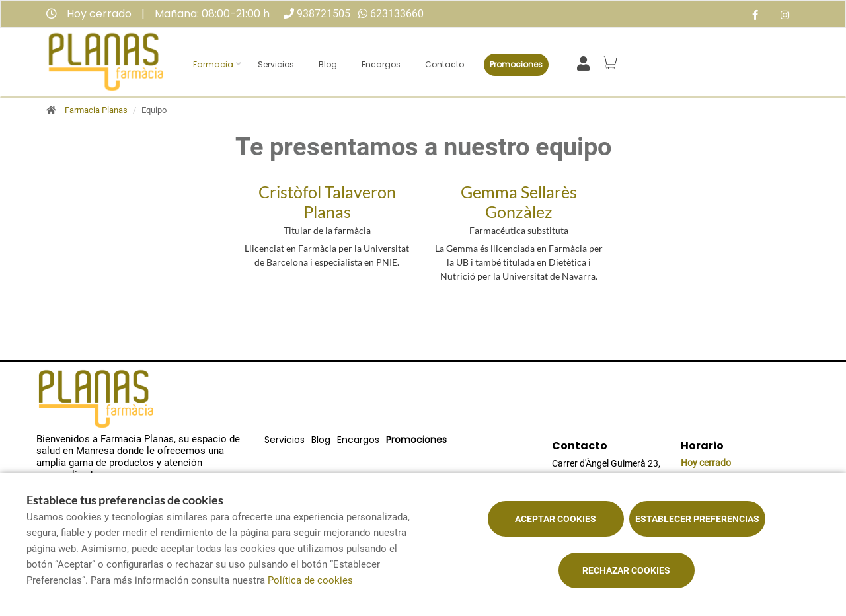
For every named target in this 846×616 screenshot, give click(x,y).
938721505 (324, 14)
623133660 (397, 14)
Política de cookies (310, 580)
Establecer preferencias (697, 519)
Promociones (516, 64)
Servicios (276, 64)
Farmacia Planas (96, 110)
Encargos (381, 64)
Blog (328, 64)
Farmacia (213, 64)
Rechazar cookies (626, 570)
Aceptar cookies (556, 519)
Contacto (444, 64)
